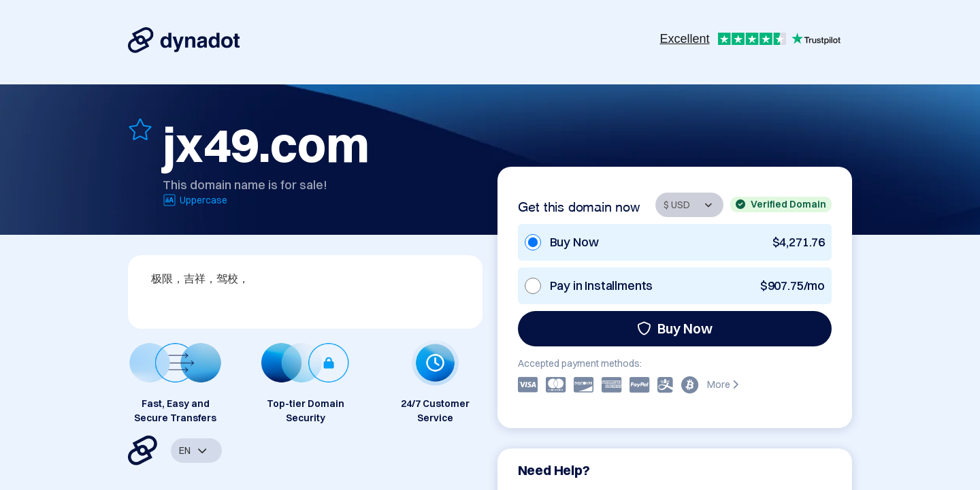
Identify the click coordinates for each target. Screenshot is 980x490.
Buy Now (675, 328)
